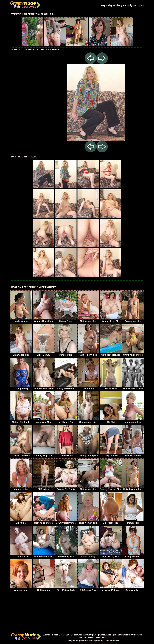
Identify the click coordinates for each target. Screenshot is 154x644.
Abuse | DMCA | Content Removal (104, 640)
